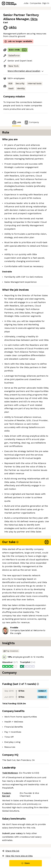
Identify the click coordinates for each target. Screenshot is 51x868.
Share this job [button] (11, 851)
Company (32, 122)
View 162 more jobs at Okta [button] (17, 856)
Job (16, 122)
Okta (34, 19)
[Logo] (9, 3)
